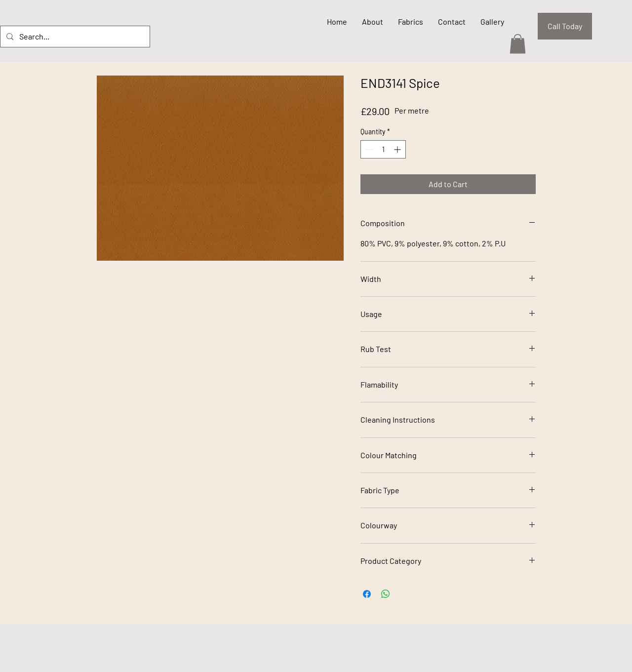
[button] (518, 44)
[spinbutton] (383, 149)
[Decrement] (368, 149)
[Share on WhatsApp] (386, 594)
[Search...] (74, 37)
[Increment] (398, 149)
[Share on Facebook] (367, 594)
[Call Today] (565, 26)
